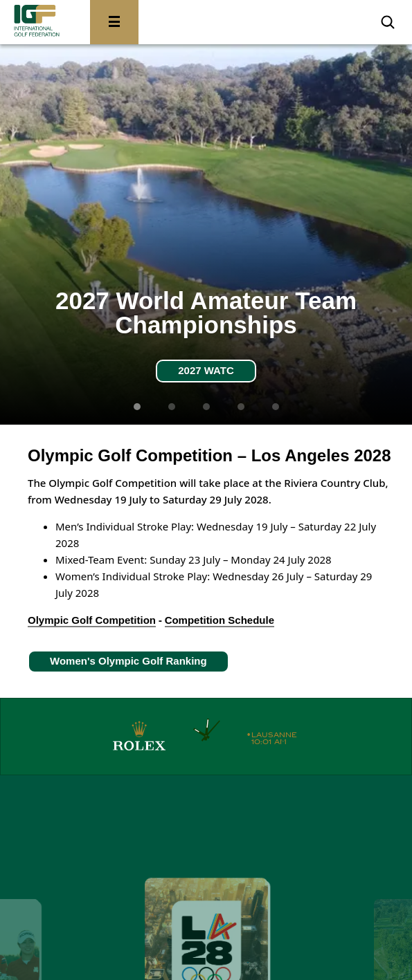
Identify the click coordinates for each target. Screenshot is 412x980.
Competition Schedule (220, 620)
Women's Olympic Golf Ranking (128, 661)
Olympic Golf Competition (92, 620)
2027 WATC (206, 370)
